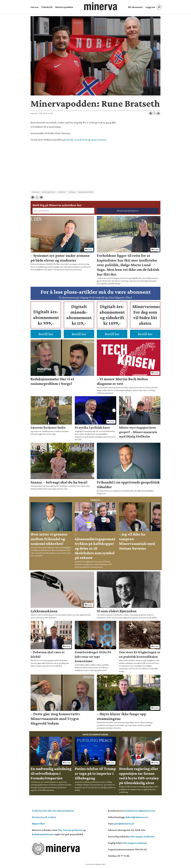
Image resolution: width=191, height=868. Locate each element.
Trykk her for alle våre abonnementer (53, 811)
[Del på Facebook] (151, 113)
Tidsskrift (47, 7)
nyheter (62, 192)
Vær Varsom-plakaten (70, 830)
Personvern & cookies (44, 817)
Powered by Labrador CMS (95, 864)
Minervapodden (64, 7)
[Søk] (159, 7)
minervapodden (86, 192)
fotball (72, 192)
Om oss (35, 7)
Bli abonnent (135, 7)
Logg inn (150, 7)
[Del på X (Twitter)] (154, 113)
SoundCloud (81, 140)
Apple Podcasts (98, 140)
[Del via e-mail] (158, 113)
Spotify (70, 140)
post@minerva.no (124, 824)
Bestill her (46, 334)
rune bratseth (49, 192)
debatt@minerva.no (137, 817)
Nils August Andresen (142, 836)
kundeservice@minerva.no (140, 811)
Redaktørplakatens (43, 834)
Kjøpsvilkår (38, 824)
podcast (36, 192)
